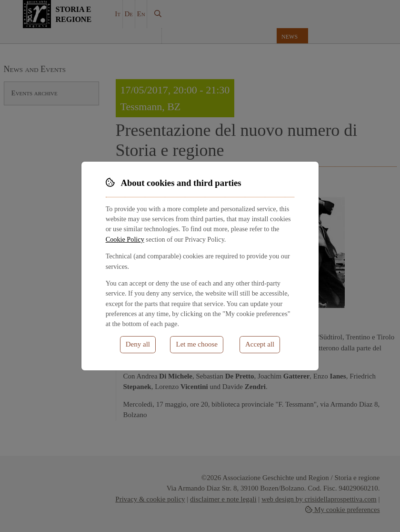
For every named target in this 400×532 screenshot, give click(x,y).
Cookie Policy (125, 239)
